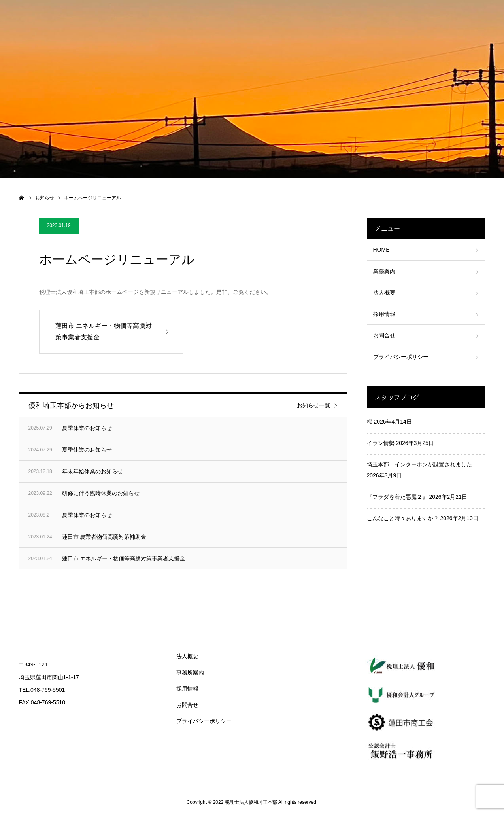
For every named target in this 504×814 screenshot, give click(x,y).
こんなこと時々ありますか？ (403, 518)
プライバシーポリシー (401, 357)
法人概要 (384, 293)
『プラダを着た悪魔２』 (397, 497)
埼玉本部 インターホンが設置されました (419, 464)
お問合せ (384, 335)
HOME (381, 250)
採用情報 (384, 314)
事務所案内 (190, 672)
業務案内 (384, 271)
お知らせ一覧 (313, 405)
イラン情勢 (381, 443)
